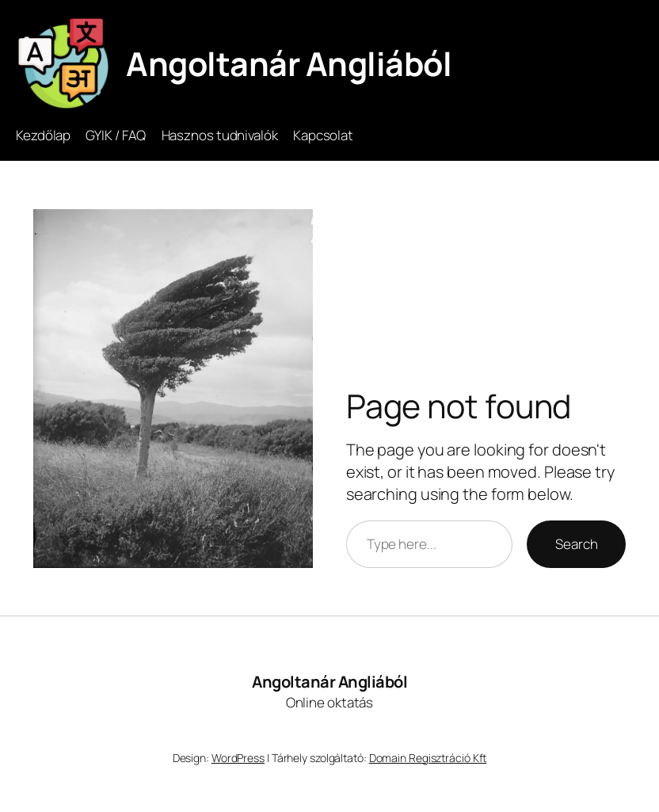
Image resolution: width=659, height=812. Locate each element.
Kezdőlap (43, 135)
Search (576, 544)
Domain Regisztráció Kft (428, 758)
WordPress (238, 758)
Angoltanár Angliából (289, 63)
